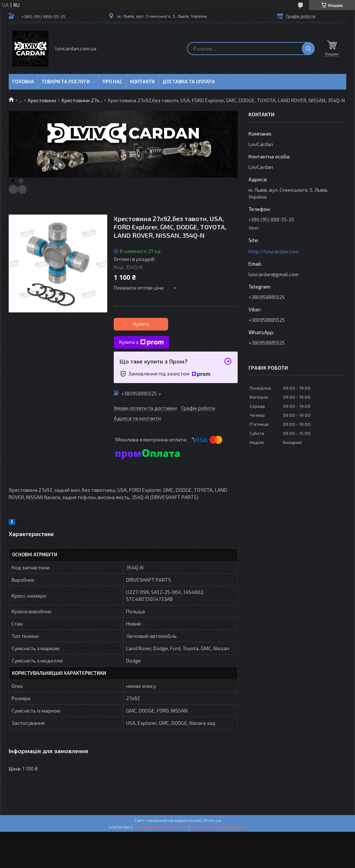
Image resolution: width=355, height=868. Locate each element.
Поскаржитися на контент (161, 827)
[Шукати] (308, 49)
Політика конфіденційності (219, 827)
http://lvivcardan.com (273, 251)
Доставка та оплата (189, 82)
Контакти (142, 82)
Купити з (141, 342)
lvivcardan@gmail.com (273, 274)
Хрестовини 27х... (82, 100)
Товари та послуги (66, 82)
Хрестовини (42, 100)
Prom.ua (213, 820)
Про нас (112, 82)
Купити (141, 324)
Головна (23, 82)
